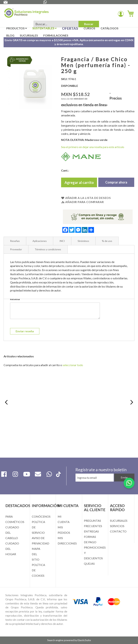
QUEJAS (89, 564)
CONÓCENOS (41, 516)
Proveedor (16, 249)
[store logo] (26, 14)
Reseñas (15, 241)
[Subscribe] (124, 477)
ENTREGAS (91, 531)
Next (131, 403)
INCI (62, 241)
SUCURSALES (119, 521)
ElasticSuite (84, 640)
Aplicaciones (40, 241)
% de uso (107, 241)
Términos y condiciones (48, 249)
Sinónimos (83, 241)
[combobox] (56, 24)
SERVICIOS (117, 526)
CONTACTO (118, 531)
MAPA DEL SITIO (36, 554)
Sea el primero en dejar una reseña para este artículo (93, 147)
